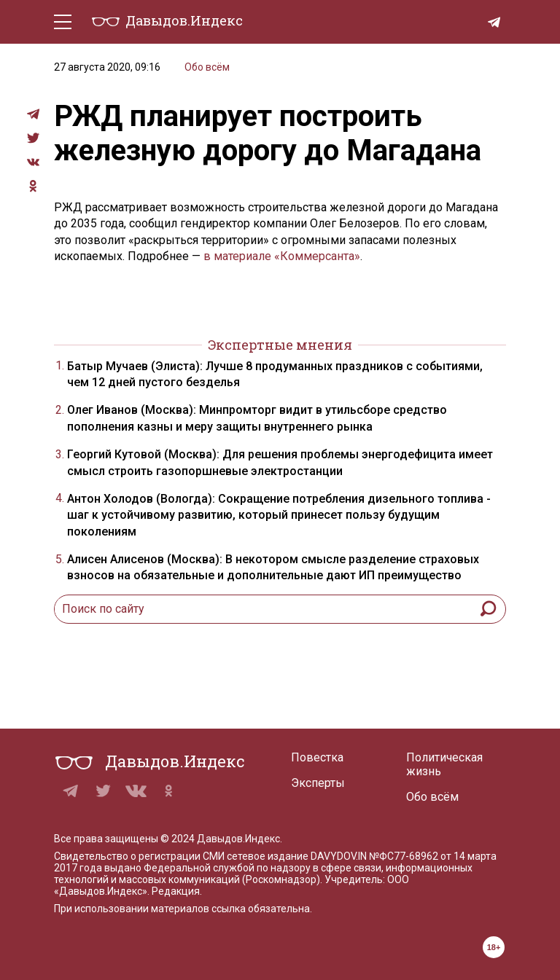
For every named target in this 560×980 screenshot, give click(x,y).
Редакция (176, 891)
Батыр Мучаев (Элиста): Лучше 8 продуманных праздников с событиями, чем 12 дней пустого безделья (275, 374)
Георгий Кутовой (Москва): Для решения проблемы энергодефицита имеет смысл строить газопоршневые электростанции (280, 462)
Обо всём (207, 67)
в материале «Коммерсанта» (282, 256)
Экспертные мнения (280, 345)
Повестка (317, 757)
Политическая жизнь (444, 764)
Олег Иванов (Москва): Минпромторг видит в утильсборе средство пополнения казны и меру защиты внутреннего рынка (257, 418)
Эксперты (318, 783)
